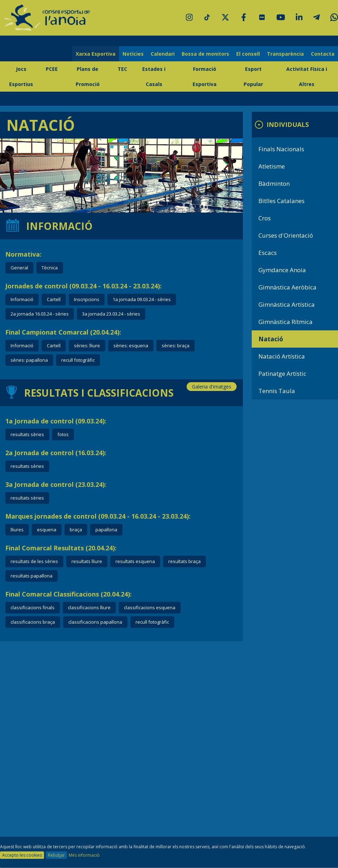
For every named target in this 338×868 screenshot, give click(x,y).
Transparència (285, 54)
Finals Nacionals (281, 149)
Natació (271, 339)
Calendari (163, 54)
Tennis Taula (277, 391)
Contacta (323, 54)
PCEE (52, 69)
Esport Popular (253, 77)
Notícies (133, 54)
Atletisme (272, 166)
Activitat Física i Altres (307, 77)
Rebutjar (56, 855)
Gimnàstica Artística (287, 304)
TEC (122, 69)
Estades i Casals (154, 77)
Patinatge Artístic (282, 374)
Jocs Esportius (21, 77)
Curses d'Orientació (286, 235)
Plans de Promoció (88, 77)
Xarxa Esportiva (96, 54)
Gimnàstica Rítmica (286, 322)
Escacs (268, 253)
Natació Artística (282, 356)
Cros (265, 218)
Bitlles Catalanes (281, 201)
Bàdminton (274, 184)
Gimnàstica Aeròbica (287, 287)
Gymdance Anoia (282, 270)
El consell (248, 54)
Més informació (84, 855)
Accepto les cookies (22, 855)
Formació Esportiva (205, 77)
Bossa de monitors (205, 54)
